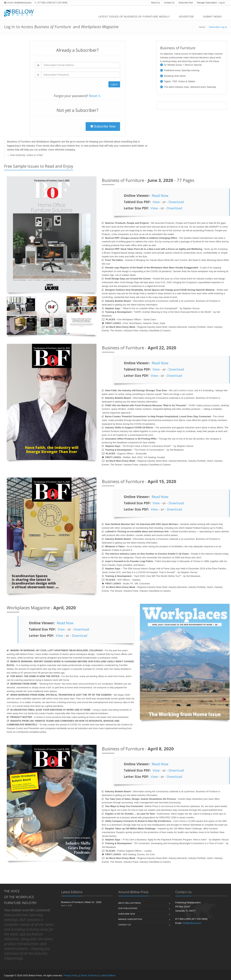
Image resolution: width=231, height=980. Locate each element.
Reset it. (95, 96)
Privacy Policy (71, 975)
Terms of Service (89, 975)
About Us (155, 3)
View (156, 202)
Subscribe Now (186, 3)
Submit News (212, 16)
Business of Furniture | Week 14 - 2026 (81, 902)
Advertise (186, 16)
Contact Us (169, 3)
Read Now (160, 196)
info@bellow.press (23, 3)
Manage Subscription (130, 919)
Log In (114, 84)
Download (176, 202)
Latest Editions (108, 975)
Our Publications (128, 908)
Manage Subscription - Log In (211, 3)
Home (202, 27)
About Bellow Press (130, 903)
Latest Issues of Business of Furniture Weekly (134, 16)
